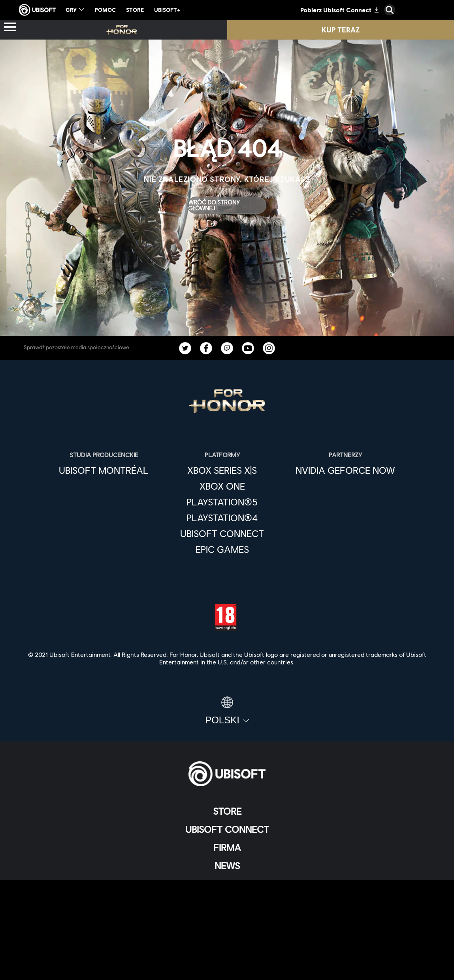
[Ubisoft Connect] (227, 829)
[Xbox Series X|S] (222, 470)
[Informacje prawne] (227, 953)
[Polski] (227, 711)
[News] (227, 866)
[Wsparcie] (227, 884)
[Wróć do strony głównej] (227, 205)
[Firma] (227, 848)
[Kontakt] (227, 914)
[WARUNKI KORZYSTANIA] (227, 940)
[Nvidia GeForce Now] (345, 470)
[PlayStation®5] (222, 502)
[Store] (227, 811)
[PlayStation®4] (222, 518)
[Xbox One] (222, 486)
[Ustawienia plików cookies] (227, 966)
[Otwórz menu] (10, 27)
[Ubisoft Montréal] (104, 470)
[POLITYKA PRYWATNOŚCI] (227, 927)
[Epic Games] (222, 549)
